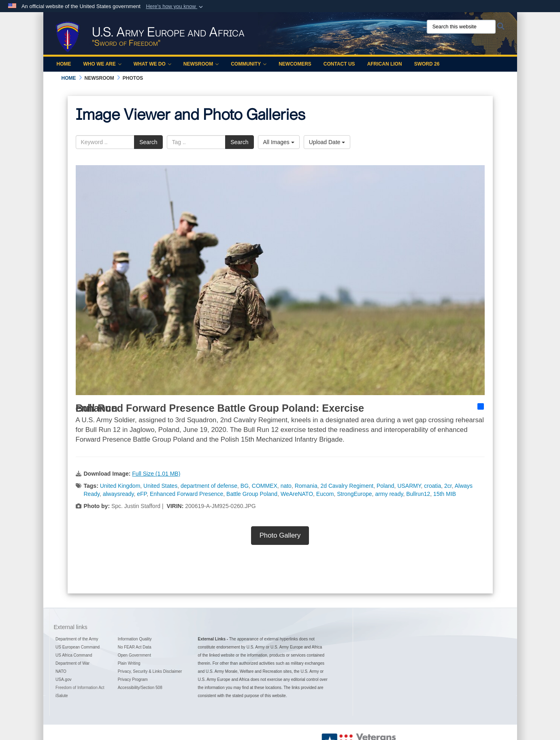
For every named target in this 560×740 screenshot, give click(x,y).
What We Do (152, 64)
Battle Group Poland (252, 494)
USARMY (409, 486)
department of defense (209, 486)
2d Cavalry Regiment (347, 486)
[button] (175, 6)
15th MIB (445, 494)
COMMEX (265, 486)
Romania (306, 486)
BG (245, 486)
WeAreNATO (297, 494)
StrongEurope (354, 494)
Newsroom (201, 64)
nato (286, 486)
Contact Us (339, 64)
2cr (448, 486)
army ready (389, 494)
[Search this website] (461, 27)
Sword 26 (427, 64)
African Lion (385, 64)
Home (64, 64)
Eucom (325, 494)
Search (148, 142)
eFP (142, 494)
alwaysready (118, 494)
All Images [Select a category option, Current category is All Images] (279, 142)
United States (160, 486)
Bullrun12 (418, 494)
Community (249, 64)
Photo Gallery (280, 535)
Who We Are (102, 64)
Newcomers (295, 64)
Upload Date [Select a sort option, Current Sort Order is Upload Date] (327, 142)
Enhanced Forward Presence (186, 494)
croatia (432, 486)
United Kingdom (120, 486)
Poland (385, 486)
